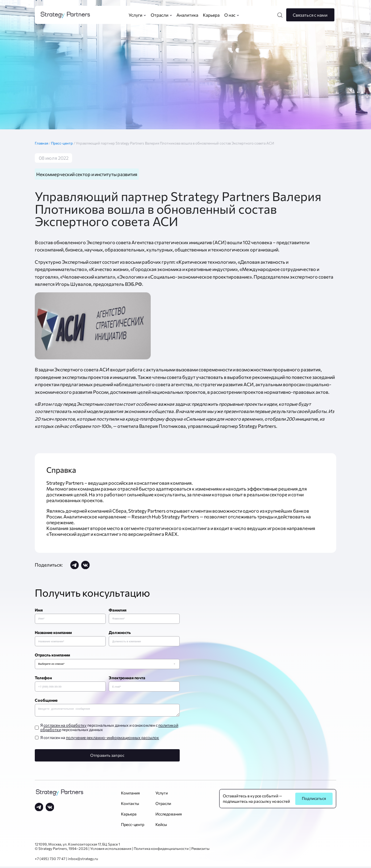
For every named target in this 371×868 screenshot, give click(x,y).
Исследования (169, 815)
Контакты (130, 805)
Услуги (162, 794)
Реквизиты (200, 850)
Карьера (129, 815)
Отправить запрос (107, 757)
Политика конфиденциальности (161, 850)
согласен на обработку (65, 727)
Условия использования (111, 850)
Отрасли (163, 805)
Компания (130, 794)
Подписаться (314, 800)
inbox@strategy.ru (83, 860)
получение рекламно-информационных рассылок (112, 739)
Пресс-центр (62, 143)
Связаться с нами (310, 15)
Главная (43, 143)
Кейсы (161, 826)
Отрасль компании (52, 655)
